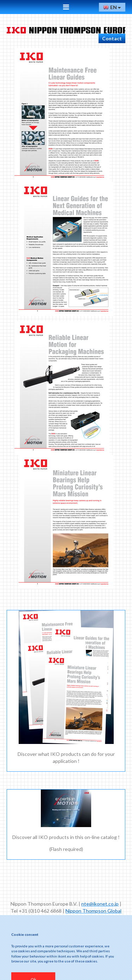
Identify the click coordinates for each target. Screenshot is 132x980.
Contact (112, 38)
